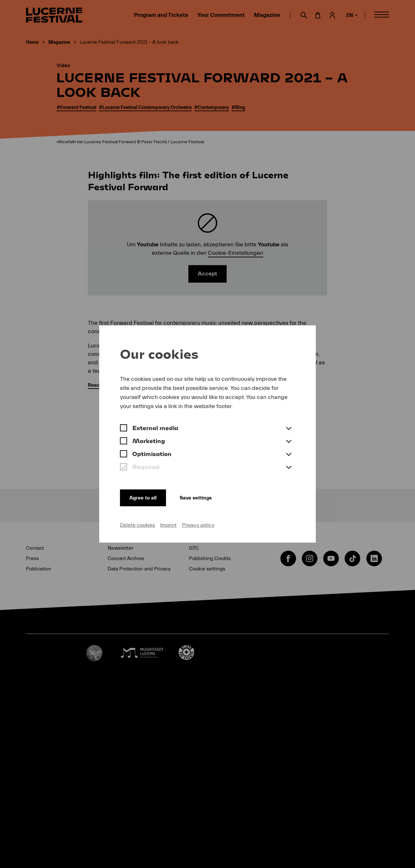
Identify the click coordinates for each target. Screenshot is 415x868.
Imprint (168, 525)
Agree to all (144, 497)
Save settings (201, 497)
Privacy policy (198, 525)
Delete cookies (137, 525)
